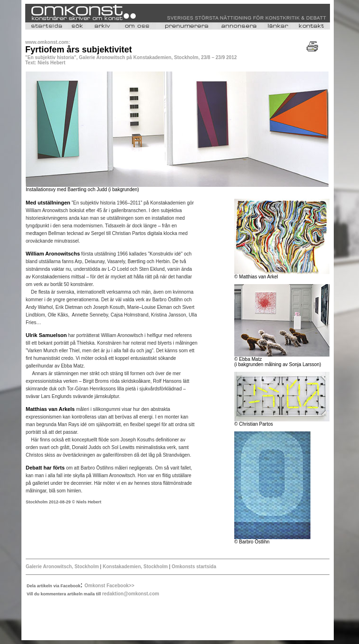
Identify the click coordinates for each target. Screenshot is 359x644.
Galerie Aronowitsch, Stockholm (62, 567)
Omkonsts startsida (193, 567)
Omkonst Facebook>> (110, 586)
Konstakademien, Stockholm (136, 567)
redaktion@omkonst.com (130, 594)
